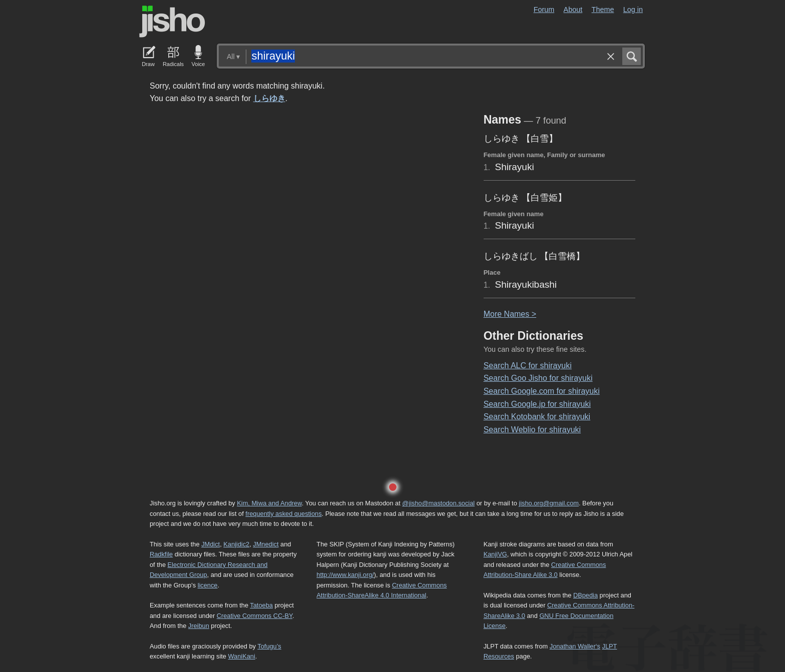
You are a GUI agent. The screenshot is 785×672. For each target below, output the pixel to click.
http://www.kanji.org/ (345, 575)
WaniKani (242, 656)
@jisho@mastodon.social (438, 503)
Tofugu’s (269, 646)
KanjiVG (495, 554)
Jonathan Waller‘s (575, 646)
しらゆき (269, 98)
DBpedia (585, 595)
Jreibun (199, 626)
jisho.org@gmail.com (549, 503)
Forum (544, 10)
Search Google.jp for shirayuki (537, 404)
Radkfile (161, 554)
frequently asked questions (283, 514)
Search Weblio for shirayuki (532, 430)
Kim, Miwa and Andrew (269, 503)
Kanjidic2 (236, 544)
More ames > (510, 314)
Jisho (172, 22)
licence (208, 585)
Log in (633, 10)
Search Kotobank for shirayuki (537, 417)
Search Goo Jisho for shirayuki (538, 378)
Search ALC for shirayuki (528, 366)
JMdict (211, 544)
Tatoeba (261, 605)
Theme (603, 10)
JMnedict (266, 544)
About (573, 10)
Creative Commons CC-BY (255, 616)
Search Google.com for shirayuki (542, 391)
